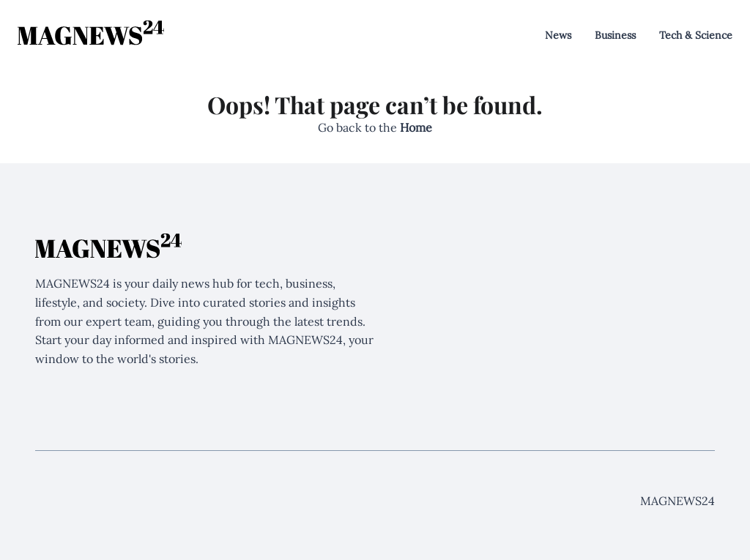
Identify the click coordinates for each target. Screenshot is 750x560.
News (558, 35)
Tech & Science (696, 35)
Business (615, 35)
